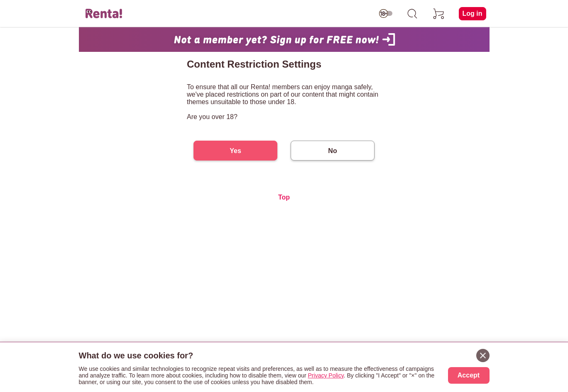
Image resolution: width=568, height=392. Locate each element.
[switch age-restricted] (386, 14)
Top (284, 197)
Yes (235, 151)
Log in (473, 13)
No (332, 151)
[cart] (439, 14)
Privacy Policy (326, 375)
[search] (412, 14)
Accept (469, 375)
